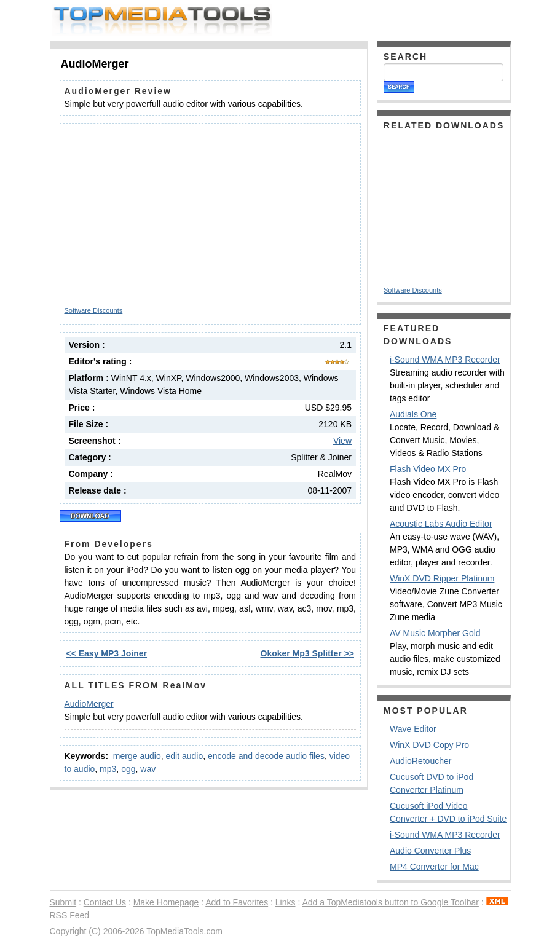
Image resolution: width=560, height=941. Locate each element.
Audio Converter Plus (430, 851)
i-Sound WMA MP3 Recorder (445, 360)
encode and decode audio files (266, 756)
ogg (128, 769)
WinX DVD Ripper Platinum (442, 578)
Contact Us (105, 902)
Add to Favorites (237, 902)
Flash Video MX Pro (428, 469)
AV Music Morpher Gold (435, 633)
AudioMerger (89, 704)
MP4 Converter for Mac (434, 867)
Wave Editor (413, 729)
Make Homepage (166, 902)
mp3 (108, 769)
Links (286, 902)
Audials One (413, 414)
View (342, 441)
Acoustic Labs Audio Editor (441, 524)
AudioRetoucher (420, 761)
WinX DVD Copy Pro (429, 745)
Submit (63, 902)
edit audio (184, 756)
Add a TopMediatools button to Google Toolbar (390, 902)
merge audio (137, 756)
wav (148, 769)
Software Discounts (94, 310)
